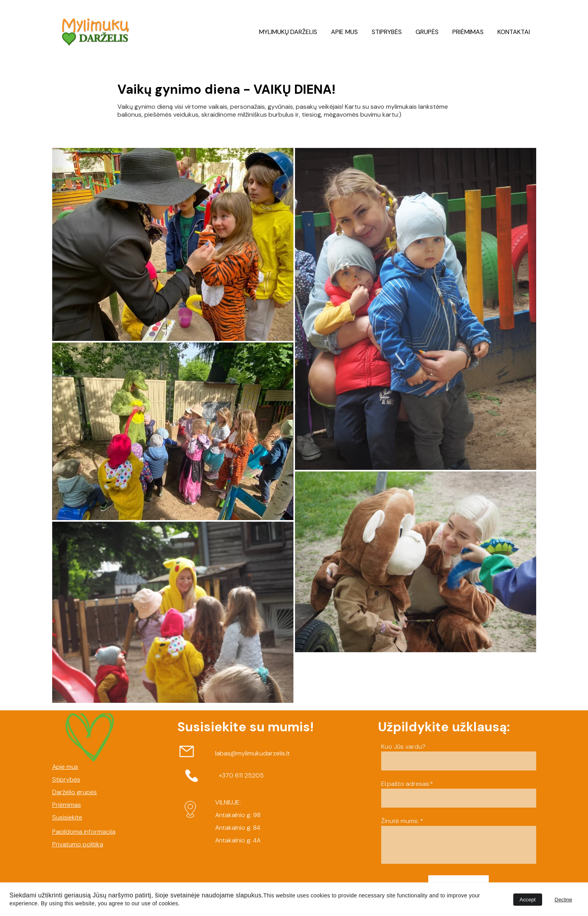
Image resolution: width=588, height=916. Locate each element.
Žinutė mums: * (402, 821)
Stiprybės (66, 779)
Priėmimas (67, 805)
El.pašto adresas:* (407, 784)
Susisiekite (67, 817)
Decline (563, 900)
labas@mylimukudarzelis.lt (252, 753)
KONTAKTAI (514, 32)
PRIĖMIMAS (468, 32)
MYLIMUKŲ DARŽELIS (288, 32)
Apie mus (65, 767)
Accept (528, 900)
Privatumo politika (78, 844)
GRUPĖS (427, 32)
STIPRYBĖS (387, 32)
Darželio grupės (75, 792)
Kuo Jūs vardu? (403, 747)
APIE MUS (344, 32)
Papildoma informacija (84, 832)
